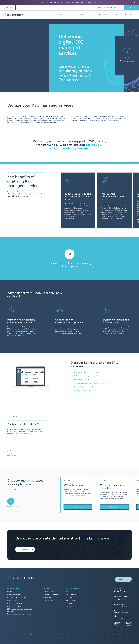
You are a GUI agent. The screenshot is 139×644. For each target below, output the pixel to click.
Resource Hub (13, 507)
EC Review (47, 597)
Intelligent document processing (19, 614)
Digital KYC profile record (83, 387)
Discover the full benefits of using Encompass (69, 265)
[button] (9, 227)
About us (69, 592)
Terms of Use (112, 635)
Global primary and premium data (86, 376)
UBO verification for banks (17, 597)
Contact (69, 597)
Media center (71, 600)
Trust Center (122, 635)
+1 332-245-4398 (121, 607)
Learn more (12, 456)
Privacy (67, 635)
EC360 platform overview (17, 592)
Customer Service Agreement (79, 635)
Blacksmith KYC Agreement (98, 635)
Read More (78, 507)
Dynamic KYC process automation (87, 372)
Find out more (98, 2)
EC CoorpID (47, 600)
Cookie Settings (58, 635)
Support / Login (8, 7)
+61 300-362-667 (121, 618)
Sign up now (119, 599)
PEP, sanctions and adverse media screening (90, 383)
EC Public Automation (51, 592)
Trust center (70, 606)
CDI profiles (12, 600)
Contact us (131, 8)
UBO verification (80, 380)
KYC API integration (14, 603)
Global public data (14, 595)
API (75, 394)
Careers (133, 15)
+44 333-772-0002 (122, 612)
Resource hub (71, 595)
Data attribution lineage (83, 391)
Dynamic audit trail (14, 606)
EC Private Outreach (50, 595)
